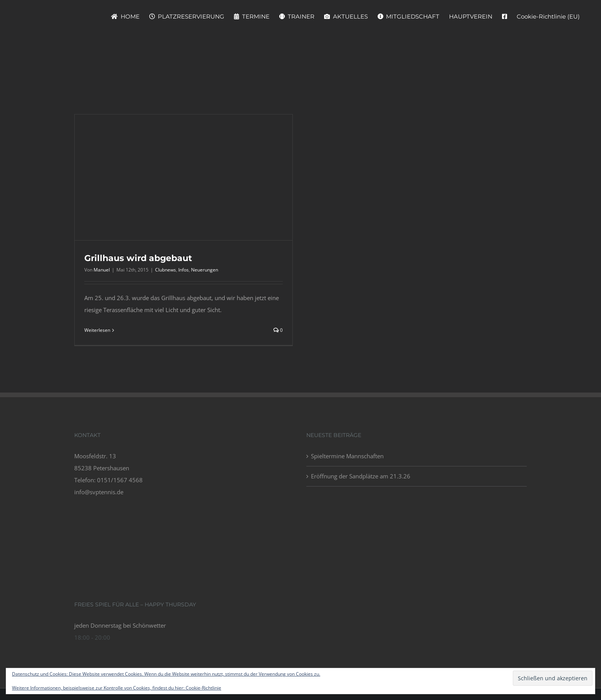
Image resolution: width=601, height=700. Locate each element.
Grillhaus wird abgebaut (138, 258)
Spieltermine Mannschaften (347, 456)
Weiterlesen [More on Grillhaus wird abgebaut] (97, 330)
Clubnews (166, 270)
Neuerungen (205, 270)
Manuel (102, 270)
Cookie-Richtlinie (203, 688)
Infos (184, 270)
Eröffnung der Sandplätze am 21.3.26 (361, 476)
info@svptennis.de (99, 492)
